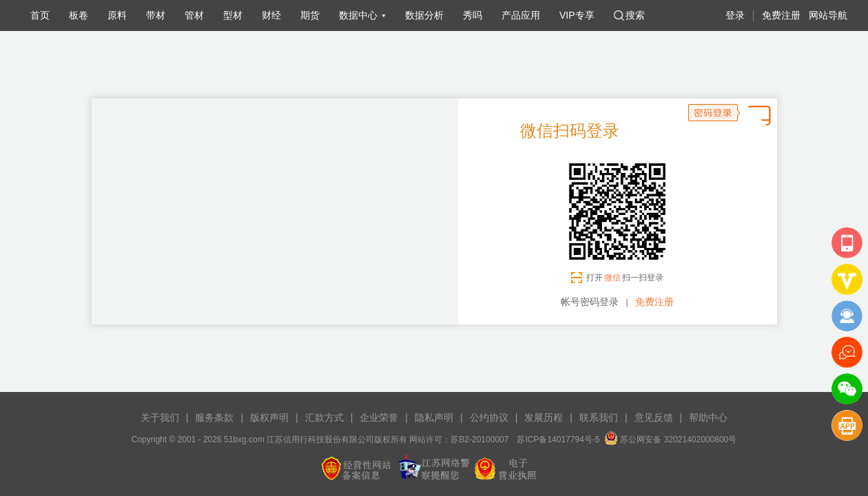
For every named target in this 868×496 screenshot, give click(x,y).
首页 (40, 15)
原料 (117, 15)
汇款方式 (324, 417)
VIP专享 (577, 15)
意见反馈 (654, 417)
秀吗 (473, 15)
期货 (310, 15)
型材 (233, 15)
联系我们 (599, 417)
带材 (156, 15)
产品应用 (521, 15)
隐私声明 (434, 417)
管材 (194, 15)
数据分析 (424, 15)
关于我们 (160, 417)
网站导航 (828, 15)
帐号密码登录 (590, 302)
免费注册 (781, 15)
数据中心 (358, 15)
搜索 (629, 15)
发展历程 (544, 417)
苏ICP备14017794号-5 (558, 440)
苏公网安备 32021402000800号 (670, 440)
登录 (735, 15)
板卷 (79, 15)
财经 (271, 15)
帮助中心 (708, 417)
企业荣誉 (379, 417)
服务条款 (214, 417)
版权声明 (269, 417)
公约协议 (489, 417)
